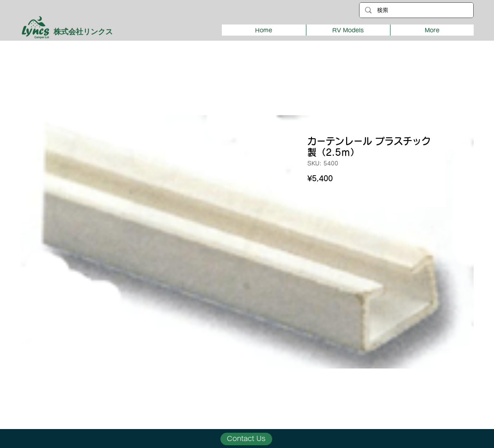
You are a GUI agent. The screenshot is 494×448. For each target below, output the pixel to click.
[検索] (415, 10)
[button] (348, 30)
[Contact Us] (246, 439)
